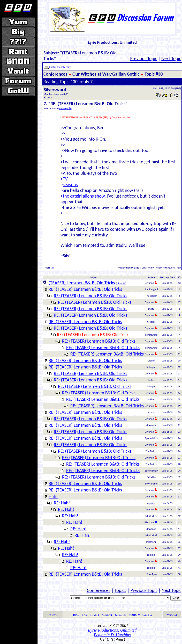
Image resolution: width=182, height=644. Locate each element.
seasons (70, 185)
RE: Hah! (62, 503)
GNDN (107, 615)
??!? (85, 615)
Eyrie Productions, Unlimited (112, 630)
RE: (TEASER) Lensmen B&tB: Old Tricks (85, 289)
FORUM (134, 615)
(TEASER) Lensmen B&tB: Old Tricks (82, 283)
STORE (120, 615)
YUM (53, 615)
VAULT (172, 615)
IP (54, 268)
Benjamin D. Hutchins (112, 635)
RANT (95, 615)
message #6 (65, 108)
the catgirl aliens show (84, 196)
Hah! (53, 496)
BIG (76, 615)
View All (121, 283)
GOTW (147, 615)
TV (65, 179)
